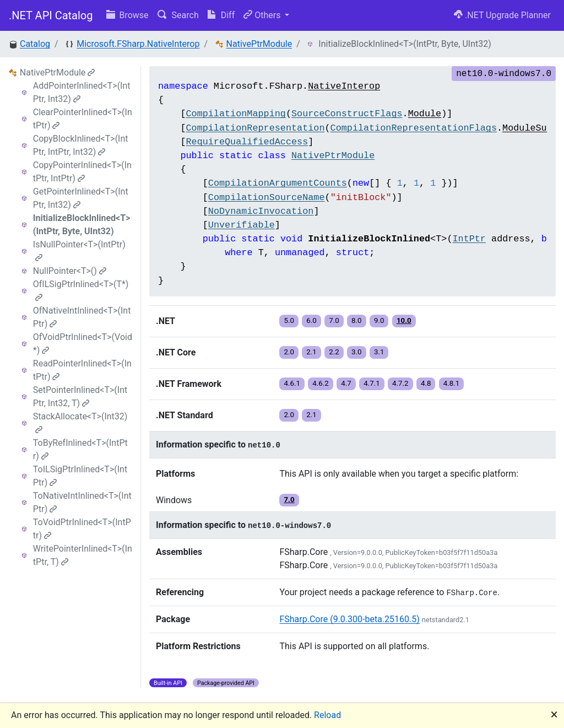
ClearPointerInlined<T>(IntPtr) (83, 119)
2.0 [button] (289, 352)
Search (178, 15)
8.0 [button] (357, 320)
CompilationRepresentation (255, 128)
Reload (327, 715)
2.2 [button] (334, 352)
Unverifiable (242, 225)
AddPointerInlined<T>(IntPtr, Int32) (82, 92)
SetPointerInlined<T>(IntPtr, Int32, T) (80, 397)
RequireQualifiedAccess (247, 142)
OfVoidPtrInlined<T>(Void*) (83, 344)
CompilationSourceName (267, 198)
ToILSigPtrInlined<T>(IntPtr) (80, 476)
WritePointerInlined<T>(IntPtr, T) (83, 555)
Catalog (35, 44)
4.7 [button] (346, 383)
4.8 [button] (426, 383)
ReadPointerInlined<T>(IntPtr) (82, 370)
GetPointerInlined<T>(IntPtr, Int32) (81, 198)
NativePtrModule (259, 44)
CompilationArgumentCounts (278, 183)
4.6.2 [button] (321, 383)
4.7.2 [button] (400, 383)
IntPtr (469, 239)
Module (425, 114)
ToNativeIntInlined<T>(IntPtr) (82, 502)
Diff (221, 15)
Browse (128, 15)
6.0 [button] (311, 320)
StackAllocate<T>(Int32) (80, 422)
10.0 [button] (404, 320)
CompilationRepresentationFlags (414, 128)
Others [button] (263, 15)
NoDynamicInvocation (261, 211)
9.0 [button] (379, 320)
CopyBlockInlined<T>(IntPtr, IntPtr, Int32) (81, 145)
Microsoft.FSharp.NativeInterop (138, 44)
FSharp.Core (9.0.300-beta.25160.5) (349, 619)
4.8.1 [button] (452, 383)
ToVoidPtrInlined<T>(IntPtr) (82, 529)
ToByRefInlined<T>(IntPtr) (80, 449)
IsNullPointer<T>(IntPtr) (79, 250)
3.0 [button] (357, 352)
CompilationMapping (235, 114)
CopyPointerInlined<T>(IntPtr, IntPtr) (82, 172)
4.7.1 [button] (372, 383)
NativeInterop (344, 86)
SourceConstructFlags (347, 114)
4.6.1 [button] (292, 383)
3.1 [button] (379, 352)
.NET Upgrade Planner (502, 15)
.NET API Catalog (51, 15)
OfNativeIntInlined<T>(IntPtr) (82, 317)
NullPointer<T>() (70, 271)
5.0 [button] (289, 320)
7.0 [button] (334, 320)
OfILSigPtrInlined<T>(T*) (81, 290)
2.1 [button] (311, 352)
